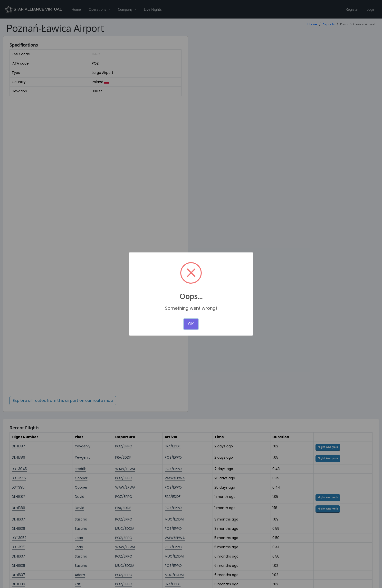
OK (191, 324)
